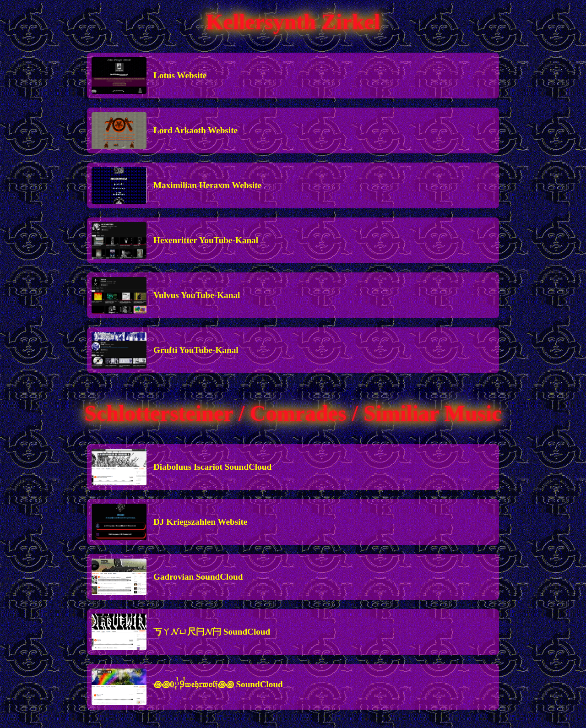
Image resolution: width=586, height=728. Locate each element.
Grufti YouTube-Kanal (196, 350)
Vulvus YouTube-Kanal (197, 295)
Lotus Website (180, 75)
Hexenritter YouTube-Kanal (206, 240)
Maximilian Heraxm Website (207, 185)
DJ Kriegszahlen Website (200, 522)
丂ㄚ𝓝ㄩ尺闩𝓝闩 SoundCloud (212, 632)
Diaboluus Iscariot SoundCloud (212, 467)
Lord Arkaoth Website (195, 130)
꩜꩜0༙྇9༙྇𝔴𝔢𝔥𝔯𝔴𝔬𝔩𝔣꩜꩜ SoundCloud (218, 684)
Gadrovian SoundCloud (198, 577)
